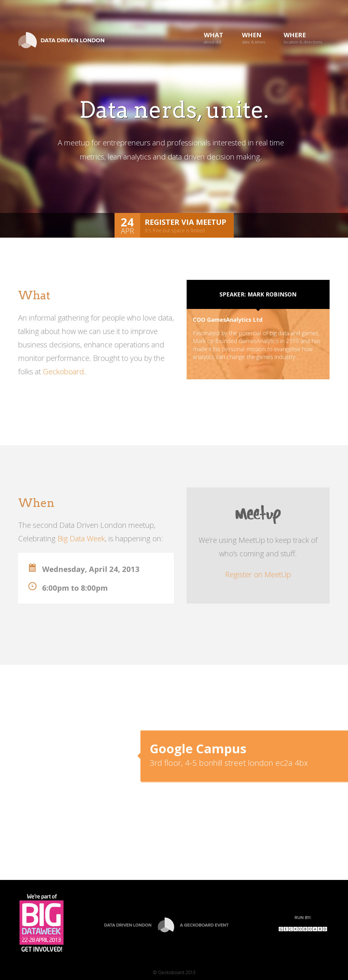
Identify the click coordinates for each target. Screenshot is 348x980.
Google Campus (198, 748)
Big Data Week (81, 538)
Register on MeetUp (258, 574)
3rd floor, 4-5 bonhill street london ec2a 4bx (229, 763)
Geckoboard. (64, 371)
